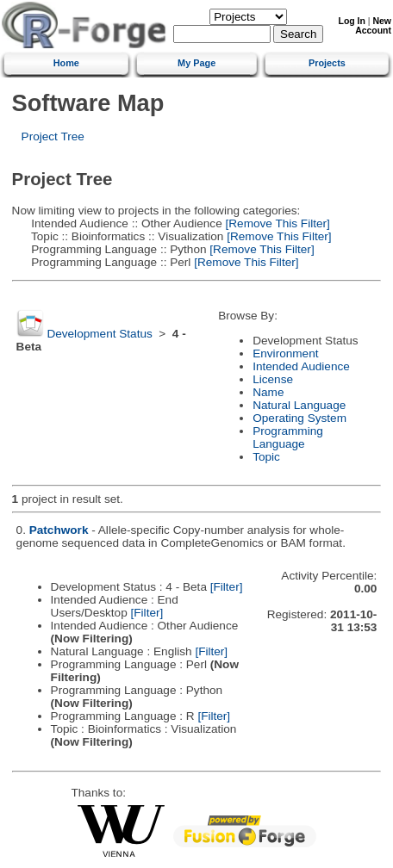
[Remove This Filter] (276, 223)
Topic (266, 457)
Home (66, 63)
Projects (327, 63)
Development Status (99, 334)
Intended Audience (301, 366)
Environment (285, 353)
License (273, 379)
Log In (352, 21)
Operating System (299, 418)
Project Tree (53, 136)
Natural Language (299, 405)
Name (268, 392)
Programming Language (288, 437)
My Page (196, 63)
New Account (373, 26)
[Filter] (227, 587)
